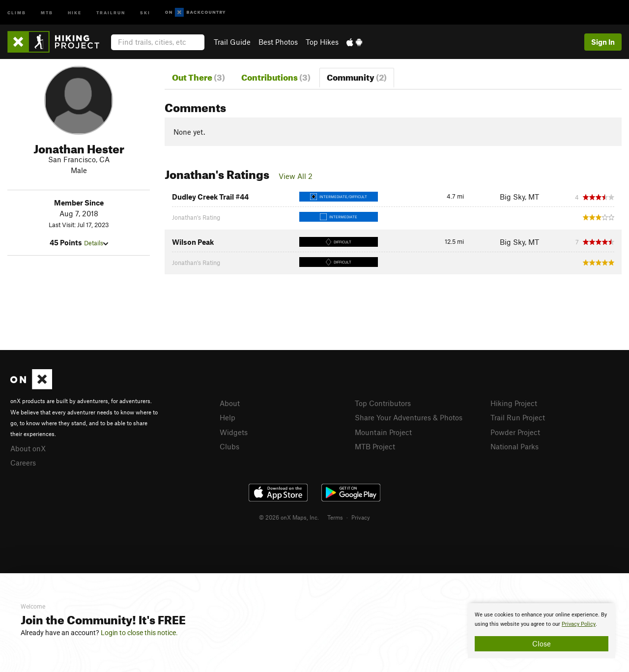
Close (542, 643)
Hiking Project (514, 403)
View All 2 (296, 176)
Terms (335, 517)
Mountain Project (383, 432)
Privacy (361, 517)
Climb (17, 12)
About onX (28, 448)
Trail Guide (232, 42)
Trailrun (111, 12)
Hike (75, 12)
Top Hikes (322, 42)
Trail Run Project (518, 417)
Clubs (229, 446)
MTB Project (375, 446)
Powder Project (515, 432)
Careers (23, 463)
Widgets (234, 432)
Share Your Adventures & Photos (409, 417)
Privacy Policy (579, 624)
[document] (542, 631)
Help (228, 417)
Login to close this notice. (139, 633)
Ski (145, 12)
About (230, 403)
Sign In (603, 42)
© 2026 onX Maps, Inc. (289, 517)
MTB (47, 12)
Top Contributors (383, 403)
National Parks (515, 446)
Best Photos (278, 42)
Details (96, 243)
